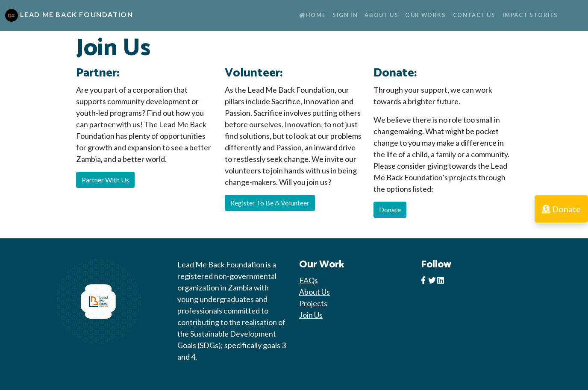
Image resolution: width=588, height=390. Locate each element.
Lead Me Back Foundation (69, 15)
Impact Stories (530, 15)
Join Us (311, 315)
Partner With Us (105, 180)
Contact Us (474, 15)
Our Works (425, 15)
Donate (390, 210)
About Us (381, 15)
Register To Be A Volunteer (270, 203)
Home (312, 15)
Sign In (345, 15)
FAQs (309, 280)
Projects (313, 303)
